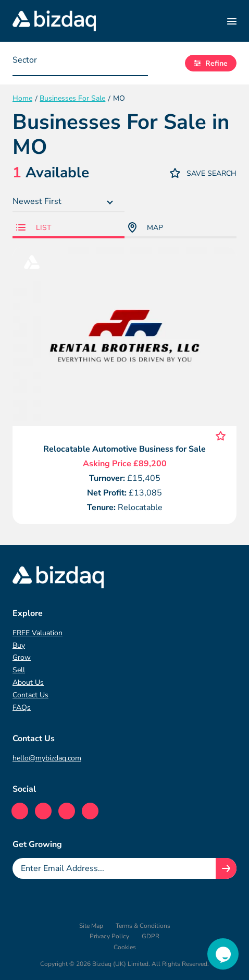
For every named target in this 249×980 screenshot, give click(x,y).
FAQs (22, 707)
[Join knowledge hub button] (226, 868)
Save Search (203, 173)
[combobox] (80, 63)
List (34, 228)
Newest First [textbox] (37, 201)
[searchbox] (64, 63)
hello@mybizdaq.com (47, 758)
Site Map (91, 926)
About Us (28, 682)
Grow (22, 657)
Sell (19, 670)
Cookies (125, 947)
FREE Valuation (38, 633)
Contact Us (30, 695)
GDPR (151, 936)
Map (146, 227)
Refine (211, 63)
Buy (19, 645)
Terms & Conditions (143, 926)
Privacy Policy (109, 936)
